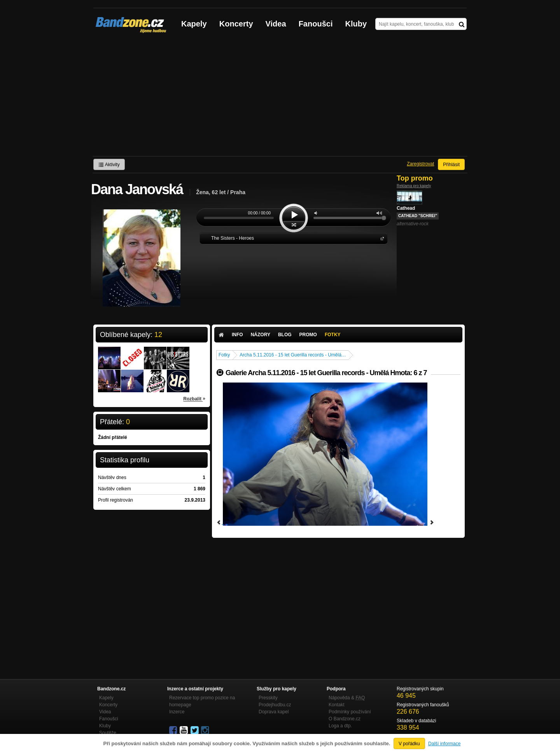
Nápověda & (347, 698)
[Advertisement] (280, 98)
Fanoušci (316, 24)
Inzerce (177, 712)
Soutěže (108, 733)
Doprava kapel (274, 712)
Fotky (333, 335)
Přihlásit (451, 165)
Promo (308, 335)
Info (237, 335)
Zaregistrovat (420, 164)
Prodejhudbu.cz (275, 705)
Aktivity (109, 165)
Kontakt (337, 705)
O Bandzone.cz (345, 719)
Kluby (356, 24)
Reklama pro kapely (414, 186)
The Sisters (381, 238)
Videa (276, 24)
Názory (261, 335)
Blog (285, 335)
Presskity (268, 698)
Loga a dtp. (340, 726)
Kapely (194, 24)
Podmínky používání (350, 712)
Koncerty (236, 24)
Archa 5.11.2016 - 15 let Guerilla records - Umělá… (293, 355)
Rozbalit (194, 398)
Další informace (444, 744)
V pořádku (409, 744)
